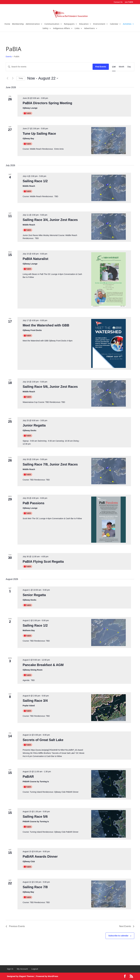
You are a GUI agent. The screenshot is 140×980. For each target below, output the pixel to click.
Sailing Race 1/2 (35, 181)
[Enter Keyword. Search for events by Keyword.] (49, 67)
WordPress (53, 976)
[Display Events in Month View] (121, 67)
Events (9, 56)
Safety (45, 28)
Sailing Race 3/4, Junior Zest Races (50, 220)
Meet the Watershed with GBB (46, 325)
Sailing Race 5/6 (35, 817)
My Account (22, 969)
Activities (127, 24)
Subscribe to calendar (118, 936)
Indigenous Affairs (62, 28)
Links (77, 28)
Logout (35, 969)
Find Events (101, 67)
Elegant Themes (26, 976)
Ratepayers (69, 24)
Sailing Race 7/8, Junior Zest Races (50, 464)
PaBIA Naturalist (35, 259)
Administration (33, 24)
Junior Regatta (34, 425)
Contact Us (118, 2)
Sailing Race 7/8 (35, 887)
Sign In (10, 969)
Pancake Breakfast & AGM (43, 665)
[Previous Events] (7, 78)
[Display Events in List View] (114, 67)
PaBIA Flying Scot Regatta (43, 562)
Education (84, 24)
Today (21, 78)
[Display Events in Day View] (129, 67)
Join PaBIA (129, 2)
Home (7, 24)
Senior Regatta (34, 595)
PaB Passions (34, 503)
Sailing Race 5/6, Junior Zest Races (50, 387)
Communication (52, 24)
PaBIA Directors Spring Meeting (47, 103)
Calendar (114, 24)
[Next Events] (13, 78)
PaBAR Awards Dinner (40, 856)
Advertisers (89, 28)
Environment (99, 24)
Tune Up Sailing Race (39, 134)
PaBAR (28, 777)
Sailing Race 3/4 (35, 701)
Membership (18, 24)
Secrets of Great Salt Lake (43, 740)
